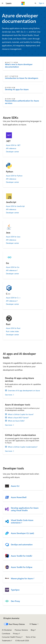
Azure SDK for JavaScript (15, 206)
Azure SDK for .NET (13, 145)
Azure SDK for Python (14, 176)
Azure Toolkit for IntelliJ (22, 556)
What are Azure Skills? (16, 421)
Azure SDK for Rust (13, 328)
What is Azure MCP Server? (18, 418)
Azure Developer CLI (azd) (22, 533)
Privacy (16, 633)
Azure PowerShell (19, 497)
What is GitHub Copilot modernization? (23, 447)
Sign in (41, 3)
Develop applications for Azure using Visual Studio (25, 509)
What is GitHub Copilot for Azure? (21, 414)
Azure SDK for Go (13, 267)
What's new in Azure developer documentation (19, 66)
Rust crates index (12, 331)
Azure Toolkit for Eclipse (22, 567)
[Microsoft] (23, 3)
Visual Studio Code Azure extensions (22, 521)
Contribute (6, 633)
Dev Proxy (15, 601)
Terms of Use (31, 637)
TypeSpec (15, 590)
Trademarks (6, 640)
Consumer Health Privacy (11, 637)
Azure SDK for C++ (13, 298)
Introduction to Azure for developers (22, 78)
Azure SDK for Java (13, 237)
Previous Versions (21, 630)
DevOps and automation (22, 545)
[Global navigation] (2, 3)
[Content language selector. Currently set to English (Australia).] (11, 618)
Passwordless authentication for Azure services (22, 102)
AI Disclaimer (7, 630)
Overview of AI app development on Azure (24, 391)
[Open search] (35, 3)
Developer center (12, 152)
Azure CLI (15, 486)
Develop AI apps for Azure (17, 89)
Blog (32, 630)
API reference (11, 148)
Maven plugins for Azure (22, 578)
